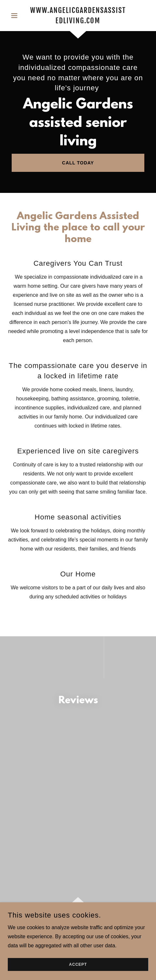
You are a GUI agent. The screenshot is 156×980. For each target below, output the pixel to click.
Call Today (78, 163)
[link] (78, 16)
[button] (18, 16)
